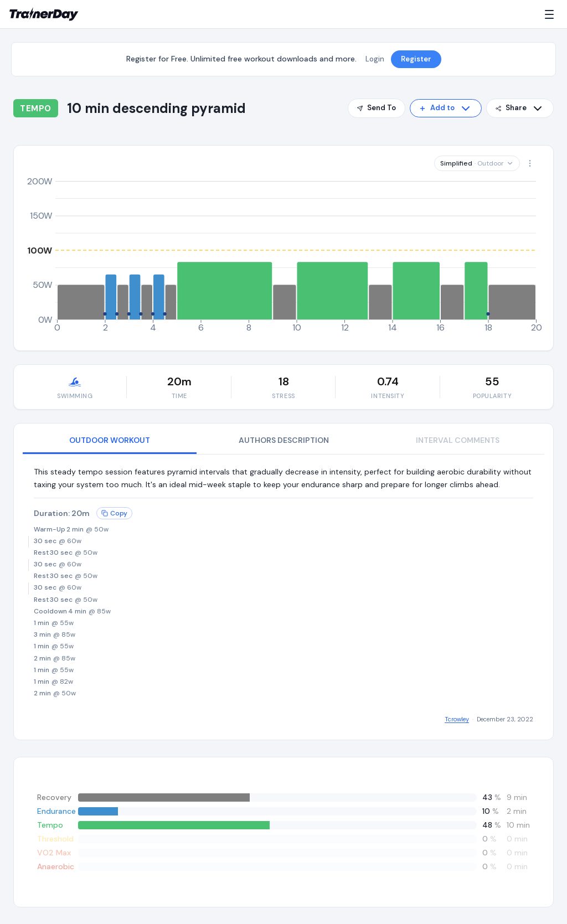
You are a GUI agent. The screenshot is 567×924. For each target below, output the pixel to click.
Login (375, 59)
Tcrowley (457, 719)
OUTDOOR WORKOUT (110, 440)
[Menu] (551, 14)
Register (416, 59)
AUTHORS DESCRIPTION (284, 440)
